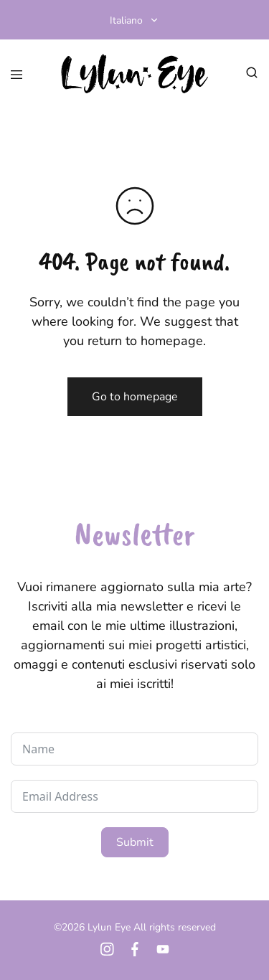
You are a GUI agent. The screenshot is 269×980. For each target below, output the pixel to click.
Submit (135, 842)
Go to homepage (135, 397)
